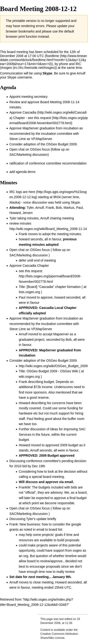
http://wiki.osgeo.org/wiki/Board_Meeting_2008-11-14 (48, 229)
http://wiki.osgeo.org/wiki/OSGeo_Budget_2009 (53, 366)
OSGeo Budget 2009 (61, 144)
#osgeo (7, 68)
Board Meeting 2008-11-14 (60, 102)
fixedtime (52, 56)
